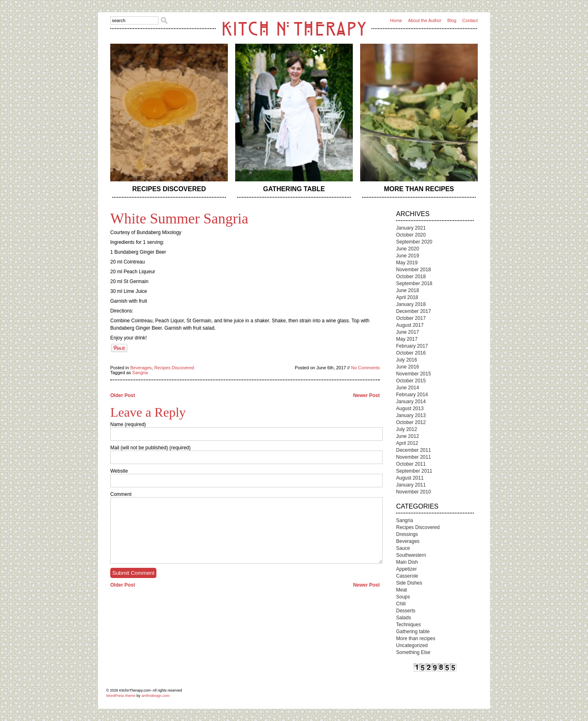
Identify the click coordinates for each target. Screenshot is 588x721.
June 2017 (408, 332)
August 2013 (410, 408)
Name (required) (128, 424)
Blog (452, 20)
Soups (403, 597)
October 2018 (411, 277)
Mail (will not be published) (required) (150, 448)
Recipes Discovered (169, 189)
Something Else (413, 652)
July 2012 (406, 429)
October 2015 (411, 381)
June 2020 (408, 249)
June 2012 (408, 436)
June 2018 (408, 290)
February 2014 (412, 395)
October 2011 (411, 464)
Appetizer (406, 569)
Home (396, 20)
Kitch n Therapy (294, 28)
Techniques (409, 625)
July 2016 (406, 360)
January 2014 (411, 402)
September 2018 (414, 283)
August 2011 (410, 478)
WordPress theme (121, 696)
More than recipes (419, 189)
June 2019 (408, 256)
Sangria (140, 373)
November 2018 (413, 270)
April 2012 (407, 443)
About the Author (425, 20)
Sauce (403, 548)
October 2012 (411, 422)
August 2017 (410, 325)
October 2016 (411, 353)
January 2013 (411, 415)
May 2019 (407, 263)
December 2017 (413, 311)
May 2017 (407, 339)
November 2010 (413, 492)
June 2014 (408, 388)
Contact (470, 20)
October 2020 (411, 235)
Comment (121, 494)
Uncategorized (412, 645)
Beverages (141, 368)
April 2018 (407, 297)
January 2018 (411, 304)
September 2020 (414, 242)
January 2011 (411, 485)
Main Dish (407, 562)
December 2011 (413, 450)
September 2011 (414, 471)
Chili (401, 604)
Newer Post (366, 395)
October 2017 (411, 318)
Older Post (123, 395)
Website (119, 471)
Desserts (406, 611)
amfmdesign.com (155, 696)
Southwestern (411, 555)
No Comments (365, 368)
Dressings (407, 534)
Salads (404, 618)
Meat (402, 590)
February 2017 (412, 346)
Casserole (407, 576)
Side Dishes (409, 583)
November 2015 (413, 374)
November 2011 (413, 457)
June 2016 (408, 367)
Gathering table (294, 189)
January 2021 (411, 228)
